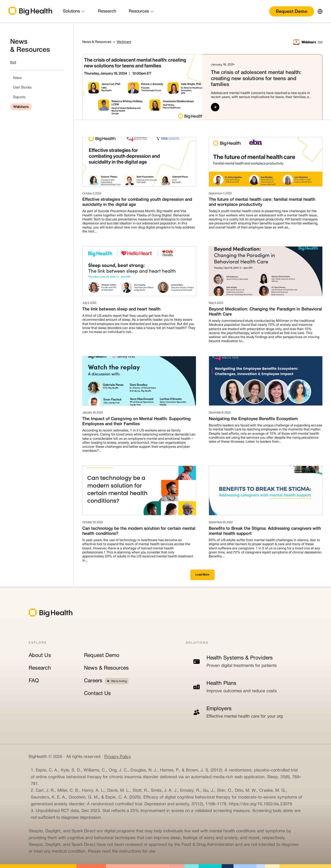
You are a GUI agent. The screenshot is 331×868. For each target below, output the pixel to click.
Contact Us (97, 694)
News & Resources (106, 668)
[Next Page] (202, 575)
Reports (19, 97)
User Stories (22, 87)
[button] (318, 11)
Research (40, 668)
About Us (40, 656)
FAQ (34, 681)
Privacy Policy (118, 757)
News (17, 78)
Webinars (21, 107)
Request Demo (292, 11)
